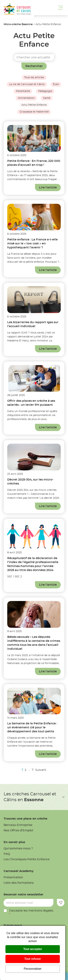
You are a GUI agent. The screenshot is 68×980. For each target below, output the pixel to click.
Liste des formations (19, 883)
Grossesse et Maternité (34, 112)
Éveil (56, 84)
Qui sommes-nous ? (18, 848)
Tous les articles (34, 77)
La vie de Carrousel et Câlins (27, 84)
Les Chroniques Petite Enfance (27, 859)
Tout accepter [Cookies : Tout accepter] (33, 949)
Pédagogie (45, 91)
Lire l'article (48, 188)
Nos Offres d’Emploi (18, 830)
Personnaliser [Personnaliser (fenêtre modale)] (33, 969)
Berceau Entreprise (18, 825)
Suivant (41, 770)
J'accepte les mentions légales (31, 913)
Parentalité (23, 91)
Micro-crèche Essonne (18, 24)
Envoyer (61, 903)
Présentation (13, 877)
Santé (47, 98)
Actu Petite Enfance (34, 105)
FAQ (7, 854)
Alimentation (26, 98)
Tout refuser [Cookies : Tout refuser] (33, 959)
